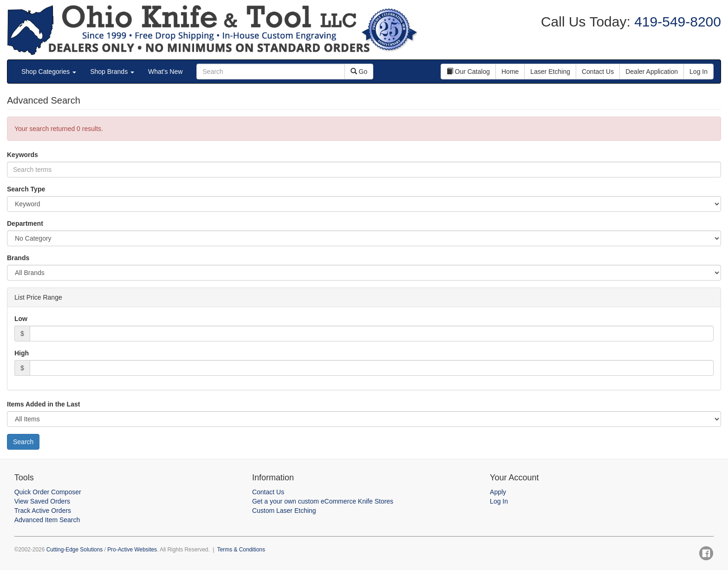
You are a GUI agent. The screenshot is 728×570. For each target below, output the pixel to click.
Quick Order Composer (48, 492)
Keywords (23, 155)
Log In (499, 501)
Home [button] (510, 72)
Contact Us (268, 492)
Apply (498, 492)
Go (359, 72)
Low (21, 319)
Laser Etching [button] (550, 72)
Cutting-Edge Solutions (75, 550)
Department (25, 223)
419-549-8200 (676, 22)
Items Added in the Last (43, 404)
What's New (165, 72)
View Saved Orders (42, 501)
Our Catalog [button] (468, 72)
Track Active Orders (43, 511)
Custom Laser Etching (284, 511)
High (22, 353)
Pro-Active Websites (132, 550)
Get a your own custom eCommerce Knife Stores (323, 501)
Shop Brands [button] (112, 72)
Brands (18, 258)
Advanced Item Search (47, 520)
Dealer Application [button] (652, 72)
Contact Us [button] (598, 72)
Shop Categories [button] (49, 72)
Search (23, 442)
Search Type (26, 189)
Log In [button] (699, 72)
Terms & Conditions (241, 550)
